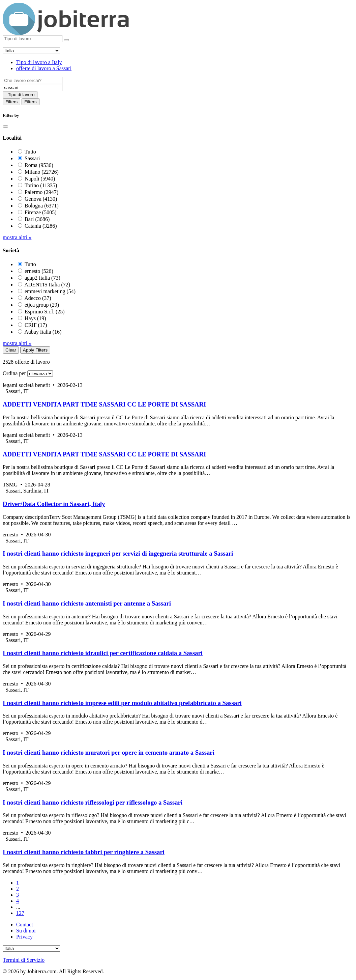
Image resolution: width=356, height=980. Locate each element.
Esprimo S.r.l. (45, 312)
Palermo (41, 192)
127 (20, 913)
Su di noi (26, 931)
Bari (37, 219)
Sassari (32, 158)
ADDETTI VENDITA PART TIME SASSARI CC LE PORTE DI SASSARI (104, 404)
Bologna (42, 206)
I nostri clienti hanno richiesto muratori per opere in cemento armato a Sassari (109, 752)
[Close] (5, 127)
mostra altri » (17, 237)
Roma (39, 165)
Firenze (41, 212)
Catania (41, 226)
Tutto (30, 152)
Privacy (24, 937)
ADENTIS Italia (47, 285)
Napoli (40, 179)
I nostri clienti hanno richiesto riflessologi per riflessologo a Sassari (93, 802)
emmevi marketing (50, 291)
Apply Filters (35, 350)
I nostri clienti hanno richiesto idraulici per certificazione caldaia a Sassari (103, 653)
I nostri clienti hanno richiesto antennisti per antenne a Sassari (87, 603)
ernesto (39, 271)
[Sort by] (40, 374)
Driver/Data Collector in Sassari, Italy (54, 504)
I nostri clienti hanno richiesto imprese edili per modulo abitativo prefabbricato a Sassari (122, 703)
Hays (35, 318)
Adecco (38, 298)
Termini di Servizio (24, 960)
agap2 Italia (42, 278)
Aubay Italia (43, 332)
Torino (41, 185)
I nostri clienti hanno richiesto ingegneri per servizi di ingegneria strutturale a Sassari (118, 553)
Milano (42, 172)
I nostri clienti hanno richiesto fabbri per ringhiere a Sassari (84, 852)
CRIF (36, 325)
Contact (25, 925)
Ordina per (14, 373)
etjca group (42, 305)
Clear (11, 350)
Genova (41, 199)
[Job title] (33, 80)
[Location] (33, 88)
